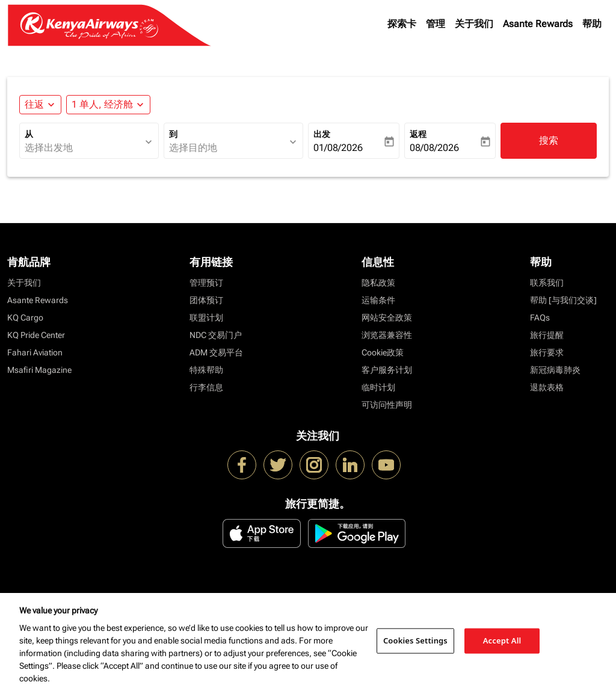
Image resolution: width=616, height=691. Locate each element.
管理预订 (206, 283)
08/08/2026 (434, 148)
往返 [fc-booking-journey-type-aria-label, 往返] (34, 104)
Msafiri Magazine (39, 370)
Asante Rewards (538, 24)
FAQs (540, 318)
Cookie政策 (383, 352)
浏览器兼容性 (387, 335)
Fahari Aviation (35, 352)
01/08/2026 (338, 148)
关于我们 (474, 24)
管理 (436, 24)
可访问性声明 (387, 405)
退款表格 (547, 387)
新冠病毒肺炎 (555, 370)
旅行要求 (547, 352)
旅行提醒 (547, 335)
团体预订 (206, 300)
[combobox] (83, 148)
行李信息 (206, 387)
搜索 (549, 140)
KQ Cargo (25, 318)
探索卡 (402, 24)
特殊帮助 (206, 370)
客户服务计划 (387, 370)
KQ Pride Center (36, 335)
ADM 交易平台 (216, 352)
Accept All (502, 640)
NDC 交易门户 (216, 335)
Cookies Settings (415, 640)
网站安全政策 (387, 318)
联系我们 (547, 283)
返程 (418, 134)
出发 (322, 134)
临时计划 (378, 387)
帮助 (592, 24)
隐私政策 (378, 283)
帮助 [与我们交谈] (563, 300)
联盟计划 (206, 318)
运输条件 (378, 300)
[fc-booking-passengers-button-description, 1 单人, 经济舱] (102, 105)
